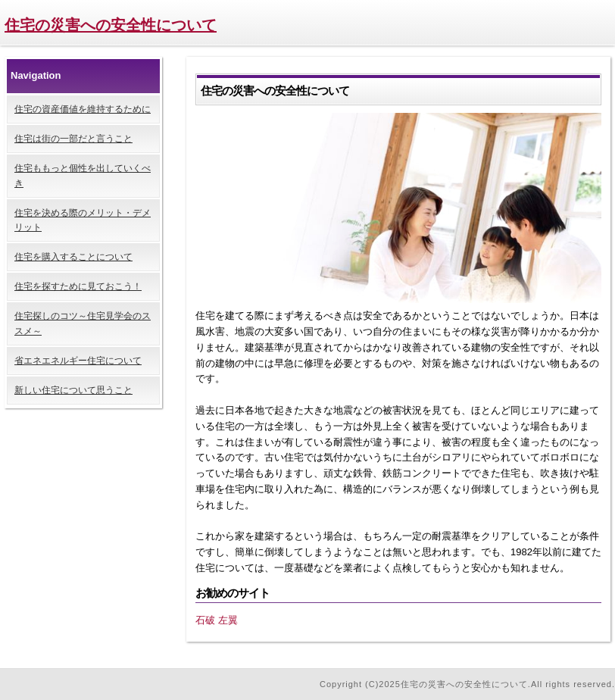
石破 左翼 (217, 620)
